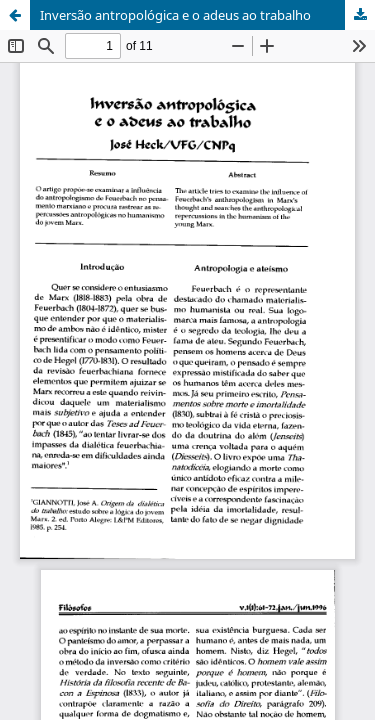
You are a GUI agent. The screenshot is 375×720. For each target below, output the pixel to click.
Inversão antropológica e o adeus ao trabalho (175, 15)
